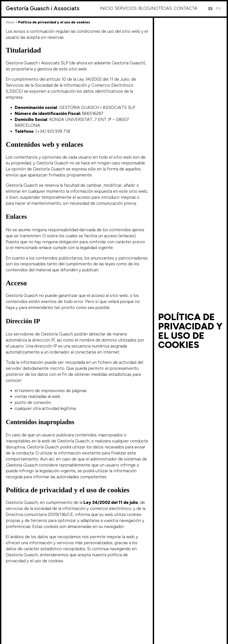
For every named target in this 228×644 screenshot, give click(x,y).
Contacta (185, 8)
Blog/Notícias (155, 8)
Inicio (107, 8)
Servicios (126, 8)
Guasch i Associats (43, 8)
